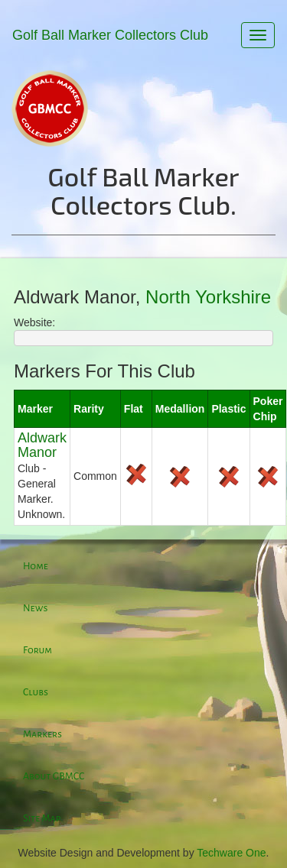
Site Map (42, 818)
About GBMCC (54, 776)
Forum (38, 650)
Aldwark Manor (42, 445)
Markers (42, 734)
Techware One (231, 853)
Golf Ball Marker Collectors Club (110, 35)
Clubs (36, 692)
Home (36, 566)
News (35, 608)
